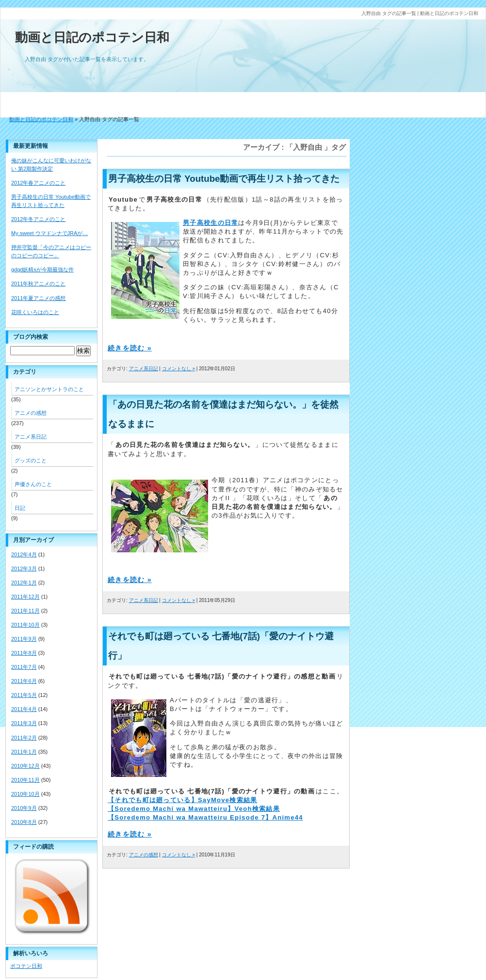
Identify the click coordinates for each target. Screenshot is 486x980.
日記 (20, 508)
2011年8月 (24, 653)
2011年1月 (24, 752)
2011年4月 (24, 709)
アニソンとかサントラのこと (49, 389)
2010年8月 (24, 822)
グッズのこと (31, 460)
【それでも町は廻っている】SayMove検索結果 (183, 800)
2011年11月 (25, 611)
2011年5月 (24, 695)
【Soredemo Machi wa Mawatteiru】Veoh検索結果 (194, 809)
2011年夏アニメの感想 (38, 298)
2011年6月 (24, 681)
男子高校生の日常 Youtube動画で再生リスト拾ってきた (224, 179)
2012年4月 (24, 554)
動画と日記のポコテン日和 (92, 37)
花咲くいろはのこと (35, 312)
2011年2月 (24, 738)
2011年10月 (25, 625)
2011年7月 (24, 667)
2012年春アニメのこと (38, 183)
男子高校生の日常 (211, 223)
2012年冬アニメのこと (38, 219)
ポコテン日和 (26, 966)
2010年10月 (25, 794)
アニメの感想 (144, 855)
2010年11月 (25, 780)
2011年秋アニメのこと (38, 284)
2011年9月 (24, 639)
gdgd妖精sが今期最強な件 (42, 269)
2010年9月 (24, 808)
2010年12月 (25, 766)
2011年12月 (25, 597)
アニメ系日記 (144, 369)
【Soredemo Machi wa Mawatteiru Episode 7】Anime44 (205, 817)
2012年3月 (24, 569)
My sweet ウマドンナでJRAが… (49, 233)
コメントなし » (178, 369)
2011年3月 (24, 723)
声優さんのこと (33, 484)
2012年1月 (24, 583)
